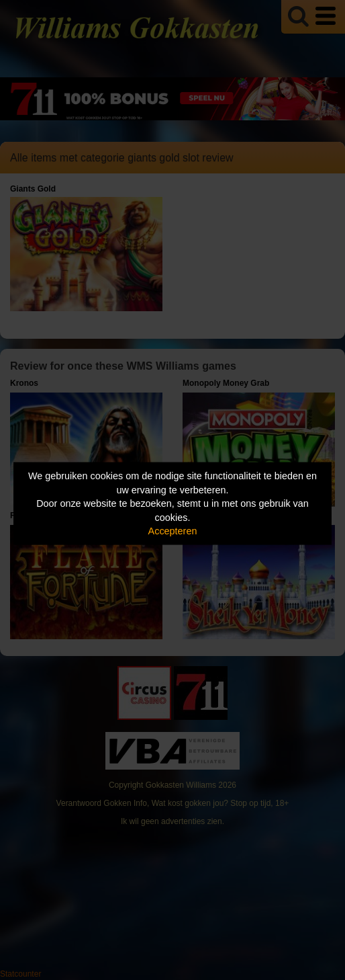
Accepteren (173, 531)
